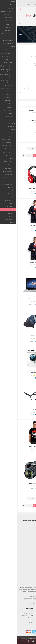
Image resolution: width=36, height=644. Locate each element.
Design (22, 596)
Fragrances (31, 568)
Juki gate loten (18, 225)
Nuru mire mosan (18, 110)
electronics (11, 600)
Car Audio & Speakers (28, 525)
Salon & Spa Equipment (28, 570)
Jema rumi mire (18, 130)
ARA (33, 10)
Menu (30, 23)
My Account (20, 5)
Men (33, 557)
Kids (33, 554)
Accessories (31, 534)
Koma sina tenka (18, 299)
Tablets (32, 545)
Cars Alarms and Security (27, 527)
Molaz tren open (18, 446)
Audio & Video (30, 536)
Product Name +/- (20, 149)
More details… (21, 642)
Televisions (31, 548)
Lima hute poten (18, 409)
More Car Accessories (28, 532)
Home (3, 34)
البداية (30, 155)
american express (18, 632)
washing (15, 596)
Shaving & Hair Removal (28, 573)
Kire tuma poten (18, 262)
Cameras (32, 539)
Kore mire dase (18, 336)
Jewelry (32, 552)
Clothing (32, 550)
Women (32, 563)
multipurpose (22, 603)
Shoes (33, 559)
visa (25, 632)
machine (31, 603)
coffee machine (29, 600)
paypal (32, 632)
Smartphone (31, 543)
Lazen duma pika (18, 373)
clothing (19, 600)
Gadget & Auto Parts (29, 529)
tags (14, 603)
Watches (32, 561)
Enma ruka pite (18, 120)
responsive (30, 596)
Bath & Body (31, 566)
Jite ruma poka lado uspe (18, 188)
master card (12, 632)
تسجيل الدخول (25, 2)
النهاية (30, 159)
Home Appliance (30, 541)
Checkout (12, 5)
